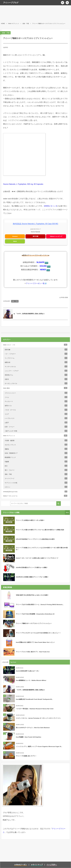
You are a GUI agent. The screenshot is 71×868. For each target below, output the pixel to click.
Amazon (15, 236)
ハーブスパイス (36, 418)
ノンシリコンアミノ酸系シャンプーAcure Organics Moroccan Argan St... (39, 746)
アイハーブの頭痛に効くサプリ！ (26, 756)
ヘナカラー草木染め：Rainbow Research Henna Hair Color (35, 709)
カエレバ (38, 229)
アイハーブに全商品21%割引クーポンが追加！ (30, 520)
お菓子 (36, 422)
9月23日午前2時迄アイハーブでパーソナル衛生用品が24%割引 (35, 539)
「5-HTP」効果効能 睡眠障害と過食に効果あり (30, 690)
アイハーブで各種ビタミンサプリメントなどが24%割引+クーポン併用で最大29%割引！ (42, 549)
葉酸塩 (36, 449)
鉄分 (36, 466)
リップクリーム (36, 358)
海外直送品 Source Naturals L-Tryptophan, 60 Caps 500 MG (35, 224)
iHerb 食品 (35, 388)
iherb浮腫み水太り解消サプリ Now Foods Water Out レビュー (35, 642)
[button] (63, 3)
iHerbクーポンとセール (35, 496)
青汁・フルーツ (36, 470)
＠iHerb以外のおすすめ (35, 491)
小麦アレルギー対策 (36, 431)
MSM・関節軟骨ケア (36, 453)
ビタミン (36, 487)
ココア (36, 414)
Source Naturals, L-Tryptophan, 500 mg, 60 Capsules (23, 184)
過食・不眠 (6, 33)
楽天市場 (35, 236)
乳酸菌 (36, 461)
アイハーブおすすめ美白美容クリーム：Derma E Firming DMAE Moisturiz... (40, 605)
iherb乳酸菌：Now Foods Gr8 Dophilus (29, 737)
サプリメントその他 (36, 483)
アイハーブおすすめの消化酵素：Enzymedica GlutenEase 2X (35, 614)
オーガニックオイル (36, 383)
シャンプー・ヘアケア (36, 371)
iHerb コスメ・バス (35, 345)
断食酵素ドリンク (36, 457)
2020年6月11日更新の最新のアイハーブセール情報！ (32, 577)
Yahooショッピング (56, 236)
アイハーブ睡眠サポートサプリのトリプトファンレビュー (34, 623)
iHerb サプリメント (35, 435)
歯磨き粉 (36, 362)
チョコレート (36, 401)
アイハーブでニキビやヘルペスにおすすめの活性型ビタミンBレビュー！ (38, 633)
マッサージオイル (36, 366)
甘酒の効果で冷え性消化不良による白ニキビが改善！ (32, 595)
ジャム (36, 397)
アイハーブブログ (11, 3)
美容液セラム (36, 375)
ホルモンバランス (36, 445)
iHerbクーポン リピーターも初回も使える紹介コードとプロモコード (37, 558)
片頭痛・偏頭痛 (36, 440)
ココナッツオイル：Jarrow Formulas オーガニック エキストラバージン (38, 718)
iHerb (15, 241)
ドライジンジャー (36, 393)
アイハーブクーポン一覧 (35, 283)
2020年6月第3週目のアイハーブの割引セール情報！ (32, 568)
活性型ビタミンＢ (51, 206)
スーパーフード (36, 478)
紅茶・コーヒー (36, 427)
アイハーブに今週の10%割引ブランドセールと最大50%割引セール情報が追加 (40, 530)
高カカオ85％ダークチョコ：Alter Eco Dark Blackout (33, 728)
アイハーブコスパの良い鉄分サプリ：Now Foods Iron (33, 652)
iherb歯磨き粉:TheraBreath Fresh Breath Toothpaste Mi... (34, 699)
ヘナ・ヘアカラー (36, 354)
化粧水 (36, 379)
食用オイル (36, 405)
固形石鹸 (36, 349)
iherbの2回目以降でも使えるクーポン (28, 671)
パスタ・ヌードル (36, 410)
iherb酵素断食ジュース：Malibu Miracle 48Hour (31, 680)
